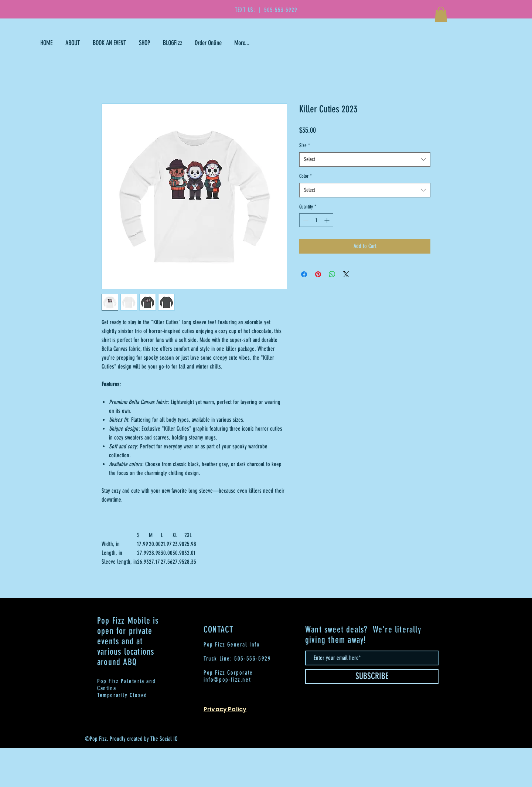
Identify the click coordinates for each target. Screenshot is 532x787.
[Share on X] (346, 274)
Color (306, 176)
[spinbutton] (316, 220)
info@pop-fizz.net (227, 680)
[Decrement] (305, 220)
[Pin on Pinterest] (318, 274)
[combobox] (365, 160)
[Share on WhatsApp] (332, 274)
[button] (441, 14)
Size (305, 145)
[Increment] (328, 220)
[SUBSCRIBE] (372, 676)
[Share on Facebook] (304, 274)
